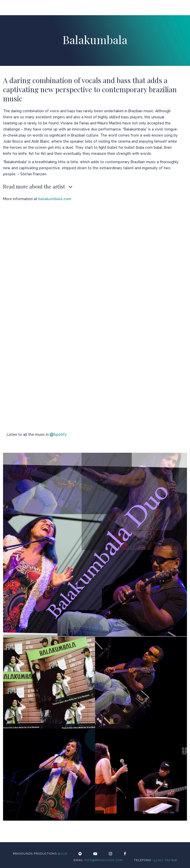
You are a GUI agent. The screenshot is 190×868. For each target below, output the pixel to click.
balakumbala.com (55, 199)
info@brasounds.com (104, 860)
